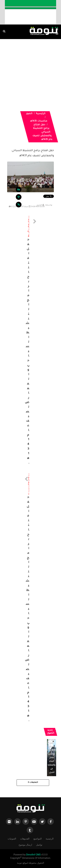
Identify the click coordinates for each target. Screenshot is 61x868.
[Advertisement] (30, 71)
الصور (29, 114)
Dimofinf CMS (33, 855)
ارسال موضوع (25, 845)
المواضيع (38, 838)
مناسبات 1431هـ (39, 121)
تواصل (39, 845)
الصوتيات (12, 838)
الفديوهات (25, 838)
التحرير (39, 205)
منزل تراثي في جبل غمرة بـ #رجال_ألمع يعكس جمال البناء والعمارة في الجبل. (50, 754)
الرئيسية (41, 114)
